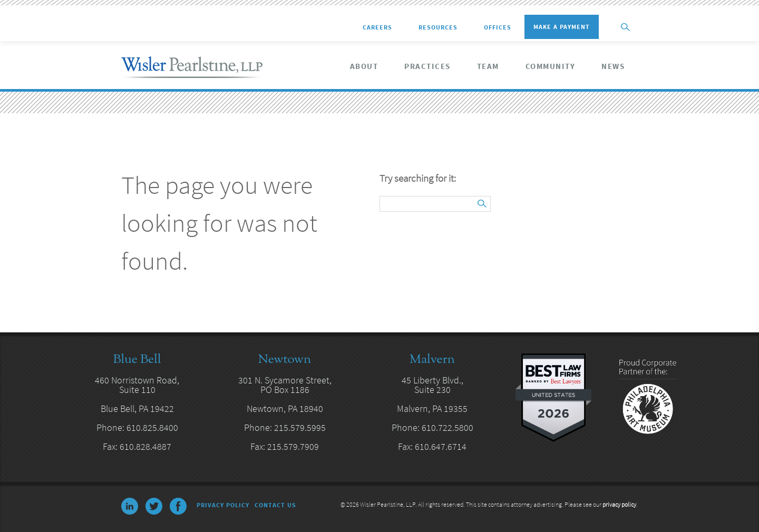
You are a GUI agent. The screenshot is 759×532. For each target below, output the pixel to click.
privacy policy (619, 504)
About (364, 66)
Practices (427, 66)
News (613, 66)
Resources (438, 27)
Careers (377, 27)
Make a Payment (562, 27)
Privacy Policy (223, 505)
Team (488, 66)
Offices (498, 27)
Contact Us (275, 505)
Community (551, 66)
